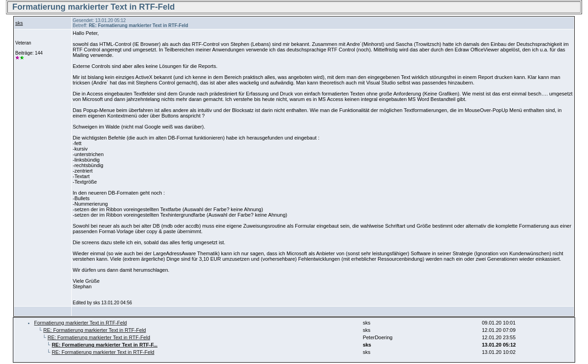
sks (19, 23)
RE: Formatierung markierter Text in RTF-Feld (94, 330)
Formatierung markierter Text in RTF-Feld (80, 323)
